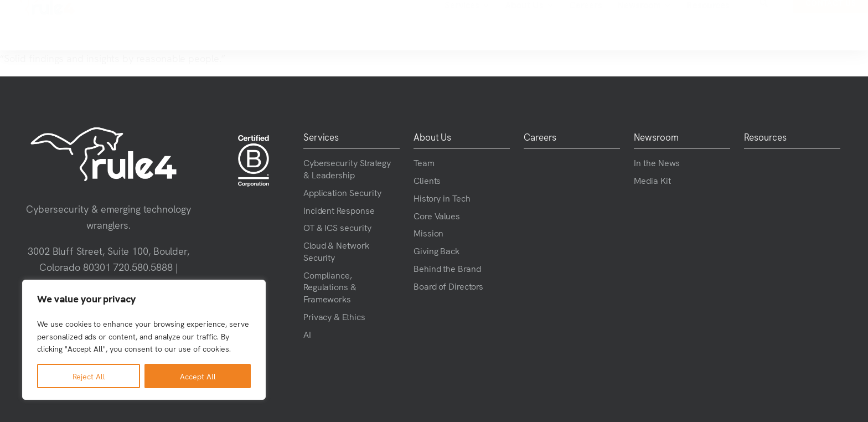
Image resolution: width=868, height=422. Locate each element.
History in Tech (442, 198)
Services (379, 25)
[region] (144, 340)
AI (307, 334)
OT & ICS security (337, 227)
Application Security (342, 192)
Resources (620, 25)
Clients (427, 180)
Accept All (198, 376)
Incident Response (339, 210)
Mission (429, 233)
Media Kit (652, 180)
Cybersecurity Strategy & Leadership (347, 168)
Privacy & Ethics (334, 316)
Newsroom (556, 25)
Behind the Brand (447, 268)
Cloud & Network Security (336, 251)
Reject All (89, 376)
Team (424, 162)
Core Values (437, 215)
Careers (498, 25)
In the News (657, 162)
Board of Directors (448, 286)
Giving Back (437, 250)
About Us (441, 25)
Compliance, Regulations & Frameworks (330, 287)
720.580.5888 (143, 267)
